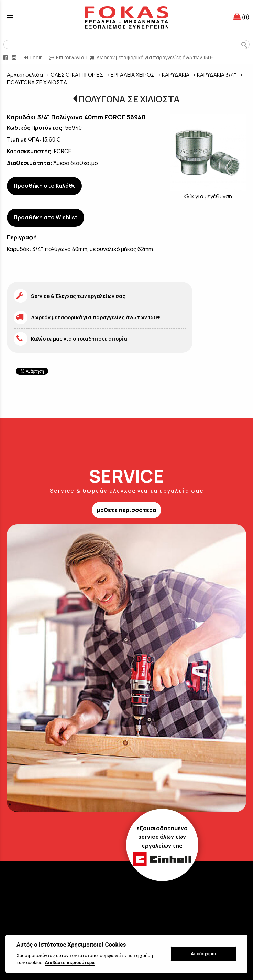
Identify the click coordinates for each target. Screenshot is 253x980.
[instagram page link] (15, 57)
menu (10, 17)
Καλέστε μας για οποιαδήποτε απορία (79, 339)
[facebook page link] (6, 57)
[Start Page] (126, 17)
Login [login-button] (33, 57)
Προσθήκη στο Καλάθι (44, 186)
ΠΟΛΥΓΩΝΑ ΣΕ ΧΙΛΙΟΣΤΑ (37, 82)
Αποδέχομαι (203, 954)
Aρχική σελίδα (25, 75)
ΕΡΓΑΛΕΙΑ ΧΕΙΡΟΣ (133, 75)
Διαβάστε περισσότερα (70, 962)
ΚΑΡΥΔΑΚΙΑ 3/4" (217, 75)
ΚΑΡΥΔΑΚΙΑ (176, 75)
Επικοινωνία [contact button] (67, 57)
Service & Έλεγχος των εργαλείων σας (78, 296)
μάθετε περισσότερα (126, 510)
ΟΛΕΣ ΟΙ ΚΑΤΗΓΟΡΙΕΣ (77, 75)
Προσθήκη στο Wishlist (46, 217)
